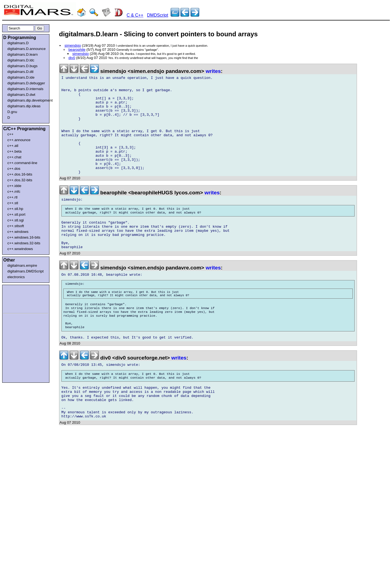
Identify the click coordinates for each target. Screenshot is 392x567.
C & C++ (135, 15)
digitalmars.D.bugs (22, 66)
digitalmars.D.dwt (21, 95)
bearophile (77, 50)
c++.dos (14, 169)
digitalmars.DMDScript (26, 271)
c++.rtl (12, 197)
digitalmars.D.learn (23, 54)
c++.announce (19, 140)
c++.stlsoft (16, 226)
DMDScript (158, 15)
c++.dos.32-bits (20, 180)
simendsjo (73, 45)
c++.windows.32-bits (24, 243)
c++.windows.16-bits (24, 237)
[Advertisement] (20, 298)
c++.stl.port (16, 214)
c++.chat (14, 157)
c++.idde (14, 186)
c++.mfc (14, 192)
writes (213, 71)
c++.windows (18, 232)
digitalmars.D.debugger (26, 83)
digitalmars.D (18, 43)
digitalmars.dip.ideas (24, 106)
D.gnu (12, 112)
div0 (72, 58)
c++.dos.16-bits (20, 174)
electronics (16, 277)
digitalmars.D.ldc (21, 60)
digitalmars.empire (22, 265)
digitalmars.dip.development (27, 100)
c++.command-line (22, 163)
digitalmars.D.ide (21, 77)
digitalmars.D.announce (26, 49)
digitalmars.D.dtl (20, 72)
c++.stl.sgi (16, 220)
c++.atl (13, 146)
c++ (10, 134)
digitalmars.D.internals (25, 89)
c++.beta (14, 151)
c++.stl (13, 203)
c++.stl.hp (15, 209)
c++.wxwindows (20, 249)
